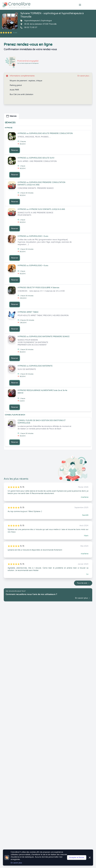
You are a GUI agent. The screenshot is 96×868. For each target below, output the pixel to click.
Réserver (15, 150)
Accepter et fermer (77, 857)
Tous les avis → (83, 583)
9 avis (15, 33)
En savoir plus (84, 76)
